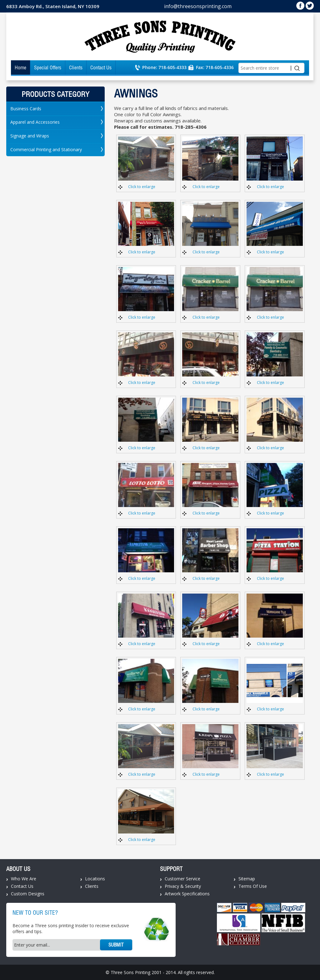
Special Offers (48, 67)
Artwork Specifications (187, 894)
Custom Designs (28, 894)
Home (20, 67)
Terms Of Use (253, 886)
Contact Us (101, 67)
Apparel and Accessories (35, 122)
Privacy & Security (183, 886)
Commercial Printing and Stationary (46, 149)
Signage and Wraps (30, 136)
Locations (95, 879)
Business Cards (26, 109)
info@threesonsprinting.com (198, 6)
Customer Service (182, 879)
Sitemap (247, 879)
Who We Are (24, 879)
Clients (76, 67)
